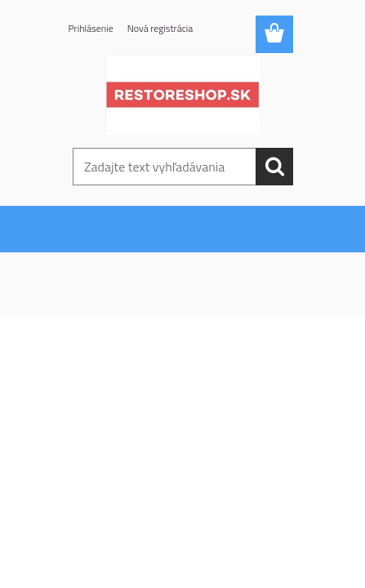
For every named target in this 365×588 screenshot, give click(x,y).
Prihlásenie (91, 28)
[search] (274, 167)
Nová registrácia (160, 28)
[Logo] (182, 96)
